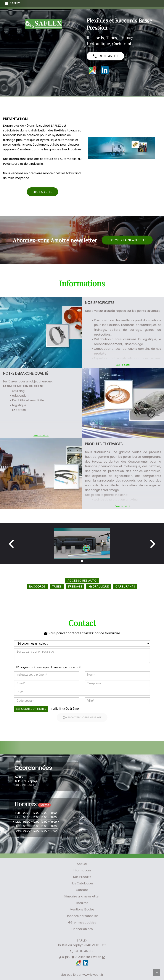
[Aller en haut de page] (157, 973)
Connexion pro (82, 929)
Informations (82, 870)
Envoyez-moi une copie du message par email (49, 667)
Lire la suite (43, 192)
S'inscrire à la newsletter (82, 896)
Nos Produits (82, 877)
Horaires (82, 903)
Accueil (82, 864)
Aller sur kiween (91, 957)
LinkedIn (105, 70)
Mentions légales (82, 909)
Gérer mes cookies (82, 922)
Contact (82, 890)
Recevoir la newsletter (127, 240)
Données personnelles (82, 916)
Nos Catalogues (82, 883)
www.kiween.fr (93, 975)
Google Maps (93, 70)
